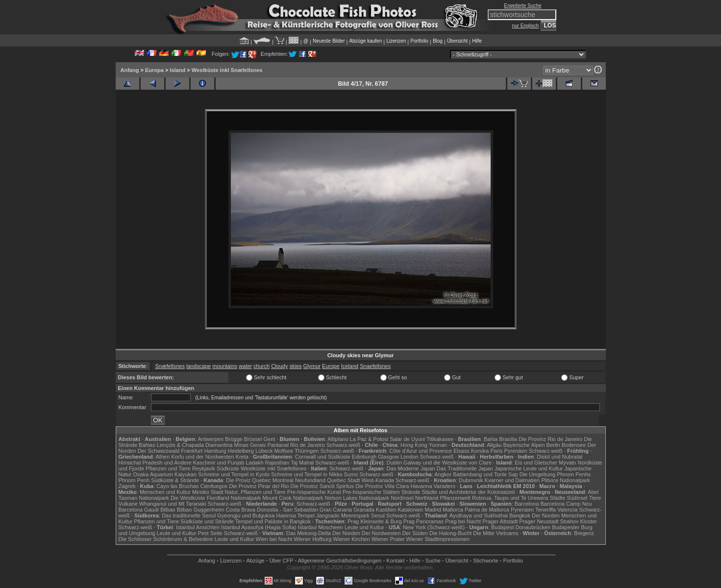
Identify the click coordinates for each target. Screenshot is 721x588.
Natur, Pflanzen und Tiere (255, 492)
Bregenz (584, 533)
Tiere (595, 498)
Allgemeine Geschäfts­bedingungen (340, 561)
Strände (411, 492)
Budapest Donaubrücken (521, 527)
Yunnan (438, 445)
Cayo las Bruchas (177, 486)
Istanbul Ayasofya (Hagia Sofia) (259, 527)
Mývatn (567, 463)
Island (177, 70)
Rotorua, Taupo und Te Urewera (510, 498)
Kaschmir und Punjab (219, 463)
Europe (331, 366)
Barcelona (527, 504)
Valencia (567, 510)
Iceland (350, 366)
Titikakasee (440, 439)
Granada (364, 510)
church (261, 366)
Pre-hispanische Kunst (314, 492)
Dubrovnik (471, 480)
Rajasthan (277, 463)
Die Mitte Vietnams (496, 533)
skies (295, 366)
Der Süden (415, 533)
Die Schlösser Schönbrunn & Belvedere (166, 539)
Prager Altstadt (500, 521)
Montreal (283, 480)
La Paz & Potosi (369, 439)
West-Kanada (378, 480)
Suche (433, 561)
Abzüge (255, 561)
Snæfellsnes (170, 366)
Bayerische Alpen (524, 445)
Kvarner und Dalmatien (512, 480)
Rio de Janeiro (308, 445)
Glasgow (388, 457)
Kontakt (395, 561)
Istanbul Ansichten (198, 527)
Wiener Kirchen (351, 539)
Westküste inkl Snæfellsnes (227, 70)
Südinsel (577, 498)
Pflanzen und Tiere (168, 468)
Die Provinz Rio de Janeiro (550, 439)
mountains (225, 366)
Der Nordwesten (381, 533)
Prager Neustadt (539, 521)
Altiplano (338, 439)
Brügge (234, 439)
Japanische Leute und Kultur (529, 468)
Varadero (445, 486)
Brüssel (253, 439)
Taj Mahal (302, 463)
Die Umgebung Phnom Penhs (555, 474)
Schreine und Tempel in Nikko (307, 474)
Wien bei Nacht (274, 539)
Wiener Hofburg (312, 539)
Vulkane (128, 504)
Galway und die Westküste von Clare (448, 463)
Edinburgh (364, 457)
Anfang (130, 70)
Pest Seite (210, 533)
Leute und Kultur (364, 527)
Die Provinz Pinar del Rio (259, 486)
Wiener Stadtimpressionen (438, 539)
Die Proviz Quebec (249, 480)
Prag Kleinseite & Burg (375, 521)
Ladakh (254, 463)
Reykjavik (204, 468)
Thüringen (307, 451)
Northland (427, 498)
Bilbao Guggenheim (201, 510)
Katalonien (410, 510)
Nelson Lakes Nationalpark (357, 498)
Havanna (421, 486)
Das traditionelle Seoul (189, 515)
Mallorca (453, 510)
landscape (199, 366)
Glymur (312, 366)
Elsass (461, 451)
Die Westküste (188, 498)
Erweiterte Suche (522, 6)
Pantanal (278, 445)
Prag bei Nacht (463, 521)
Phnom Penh (134, 480)
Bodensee (574, 445)
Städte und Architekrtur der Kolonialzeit (468, 492)
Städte (557, 498)
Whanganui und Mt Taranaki (173, 504)
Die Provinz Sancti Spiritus (323, 486)
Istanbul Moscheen (321, 527)
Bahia (491, 439)
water (245, 366)
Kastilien (386, 510)
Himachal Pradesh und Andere (155, 463)
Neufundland (310, 480)
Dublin (394, 463)
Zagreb (127, 486)
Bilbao (168, 510)
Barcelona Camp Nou (566, 504)
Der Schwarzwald (159, 451)
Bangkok (520, 515)
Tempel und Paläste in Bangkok (273, 521)
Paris (496, 451)
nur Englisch (525, 26)
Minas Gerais (250, 445)
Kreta (242, 457)
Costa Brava (240, 510)
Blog (438, 41)
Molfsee (284, 451)
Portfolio (419, 41)
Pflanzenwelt (455, 498)
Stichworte (485, 561)
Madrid (433, 510)
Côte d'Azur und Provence (421, 451)
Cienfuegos (214, 486)
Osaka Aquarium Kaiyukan (165, 474)
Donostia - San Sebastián (287, 510)
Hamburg (215, 451)
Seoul (378, 515)
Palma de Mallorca (487, 510)
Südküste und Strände (207, 521)
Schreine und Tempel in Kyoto (234, 474)
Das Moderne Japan (411, 468)
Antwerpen (211, 439)
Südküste (228, 468)
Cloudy (279, 366)
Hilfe (477, 41)
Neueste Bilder (329, 41)
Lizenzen (396, 41)
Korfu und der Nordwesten (202, 457)
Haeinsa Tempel (295, 515)
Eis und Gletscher (536, 463)
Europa (154, 70)
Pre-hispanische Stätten (371, 492)
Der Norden (546, 515)
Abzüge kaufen (366, 41)
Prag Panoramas (424, 521)
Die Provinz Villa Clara (382, 486)
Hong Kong (414, 445)
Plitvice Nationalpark (566, 480)
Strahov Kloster (579, 521)
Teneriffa (546, 510)
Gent (269, 439)
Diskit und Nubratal (559, 457)
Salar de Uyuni (407, 439)
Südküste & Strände (175, 480)
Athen (162, 457)
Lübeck (264, 451)
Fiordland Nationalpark (234, 498)
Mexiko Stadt (208, 492)
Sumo (351, 474)
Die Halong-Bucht (450, 533)
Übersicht (457, 41)
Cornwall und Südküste (323, 457)
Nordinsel (402, 498)
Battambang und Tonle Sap (485, 474)
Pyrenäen (516, 451)
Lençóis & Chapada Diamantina (195, 445)
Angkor (443, 474)
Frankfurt (192, 451)
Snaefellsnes (375, 366)
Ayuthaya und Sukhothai (479, 515)
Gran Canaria (336, 510)
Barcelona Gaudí (139, 510)
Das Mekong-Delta (309, 533)
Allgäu (494, 445)
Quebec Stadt (343, 480)
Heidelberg (241, 451)
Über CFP (282, 561)
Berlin (553, 445)
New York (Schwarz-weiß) (434, 527)
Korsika (480, 451)
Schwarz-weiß (343, 445)
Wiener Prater (388, 539)
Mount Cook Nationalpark (293, 498)
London (410, 457)
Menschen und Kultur (165, 492)
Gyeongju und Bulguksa (246, 515)
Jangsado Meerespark (343, 515)
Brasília (508, 439)
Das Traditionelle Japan (465, 468)
